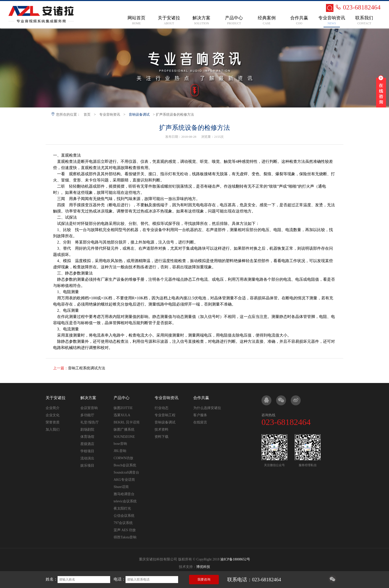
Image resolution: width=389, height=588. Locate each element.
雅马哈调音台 (124, 494)
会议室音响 (89, 408)
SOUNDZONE (124, 437)
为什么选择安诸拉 (207, 408)
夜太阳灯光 (122, 508)
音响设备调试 (139, 115)
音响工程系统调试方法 (87, 368)
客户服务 (200, 415)
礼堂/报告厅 (90, 422)
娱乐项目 (87, 466)
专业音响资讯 (110, 115)
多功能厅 (87, 415)
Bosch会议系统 (125, 465)
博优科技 (203, 567)
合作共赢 (201, 398)
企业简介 (53, 408)
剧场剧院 (87, 430)
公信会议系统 (124, 516)
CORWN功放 (123, 458)
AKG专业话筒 (124, 480)
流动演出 (87, 458)
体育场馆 (87, 437)
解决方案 (88, 398)
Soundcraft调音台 (126, 472)
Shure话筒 (121, 487)
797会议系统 (123, 523)
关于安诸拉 (56, 398)
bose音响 (120, 444)
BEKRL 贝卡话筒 (127, 422)
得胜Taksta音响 (125, 537)
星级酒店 (87, 444)
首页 (87, 115)
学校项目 (87, 451)
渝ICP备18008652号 (235, 559)
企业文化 (53, 415)
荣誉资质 (53, 422)
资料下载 (162, 437)
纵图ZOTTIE (123, 408)
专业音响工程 (165, 415)
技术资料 (162, 430)
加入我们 (53, 430)
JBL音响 (120, 451)
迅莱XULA (122, 415)
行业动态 (162, 408)
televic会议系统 (125, 501)
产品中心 (122, 398)
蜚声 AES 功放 (125, 530)
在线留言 (200, 422)
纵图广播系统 (124, 430)
